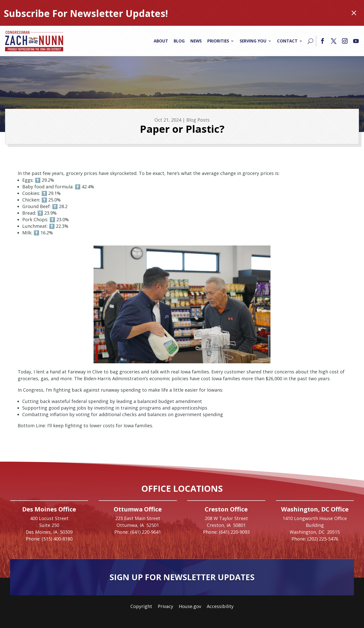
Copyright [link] (141, 607)
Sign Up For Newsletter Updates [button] (182, 577)
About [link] (161, 41)
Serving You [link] (253, 41)
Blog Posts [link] (198, 120)
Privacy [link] (165, 607)
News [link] (196, 41)
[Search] (310, 41)
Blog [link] (179, 41)
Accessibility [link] (220, 607)
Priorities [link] (218, 41)
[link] (34, 41)
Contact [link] (287, 41)
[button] (323, 41)
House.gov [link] (190, 607)
